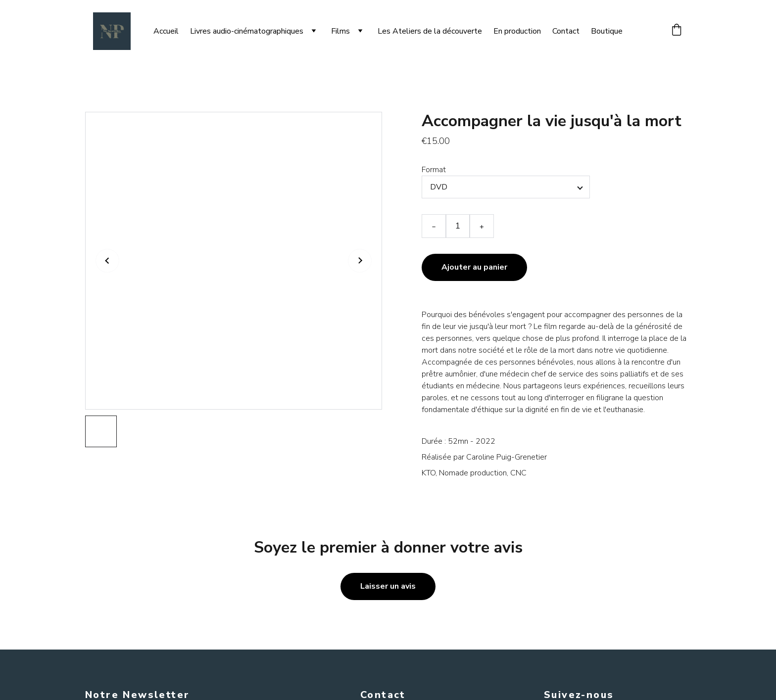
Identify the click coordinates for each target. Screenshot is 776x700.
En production (517, 31)
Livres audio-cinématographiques (247, 31)
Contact (566, 31)
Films (340, 31)
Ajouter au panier (474, 267)
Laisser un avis (388, 586)
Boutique (607, 31)
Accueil (166, 31)
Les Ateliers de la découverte (430, 31)
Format (434, 170)
